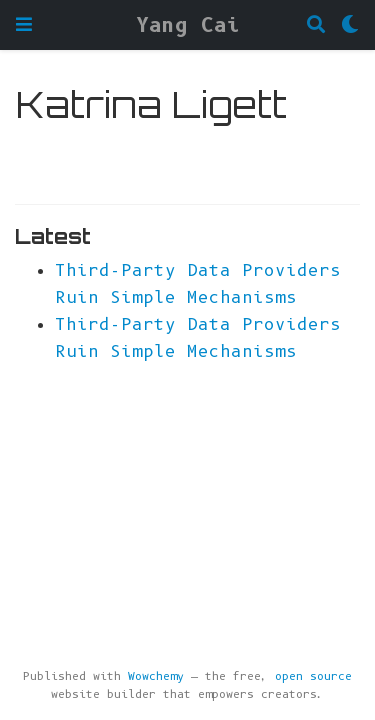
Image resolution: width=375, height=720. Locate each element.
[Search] (316, 25)
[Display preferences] (350, 25)
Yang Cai (188, 25)
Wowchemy (156, 676)
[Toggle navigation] (24, 24)
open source (313, 676)
